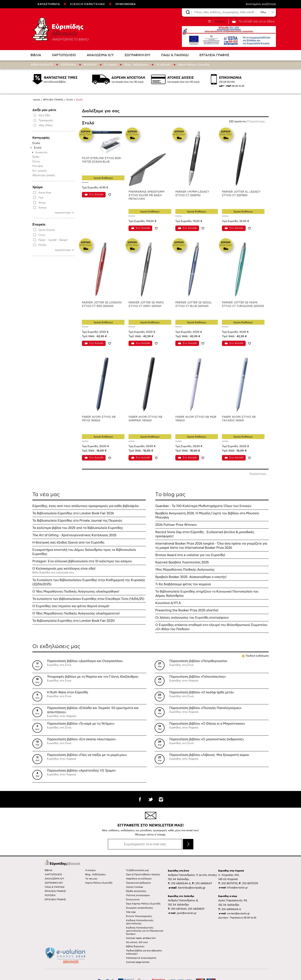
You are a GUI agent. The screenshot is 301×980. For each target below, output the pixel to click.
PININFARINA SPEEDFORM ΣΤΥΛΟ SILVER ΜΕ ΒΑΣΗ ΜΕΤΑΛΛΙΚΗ (146, 195)
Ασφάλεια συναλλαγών (139, 879)
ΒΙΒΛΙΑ (36, 55)
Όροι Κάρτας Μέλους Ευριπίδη (143, 904)
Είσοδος (220, 21)
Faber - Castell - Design (53, 240)
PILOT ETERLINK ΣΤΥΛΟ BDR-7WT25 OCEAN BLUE (102, 160)
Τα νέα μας (163, 65)
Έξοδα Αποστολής (136, 891)
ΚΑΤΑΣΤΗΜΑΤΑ (49, 4)
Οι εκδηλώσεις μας (56, 646)
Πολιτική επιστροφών (138, 895)
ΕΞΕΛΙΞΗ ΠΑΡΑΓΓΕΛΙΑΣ (88, 4)
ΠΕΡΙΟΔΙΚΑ (68, 65)
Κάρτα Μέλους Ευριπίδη (194, 65)
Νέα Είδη (44, 115)
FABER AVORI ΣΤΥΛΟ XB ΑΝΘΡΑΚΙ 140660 (145, 419)
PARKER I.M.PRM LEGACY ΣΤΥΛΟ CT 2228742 (192, 194)
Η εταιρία (110, 65)
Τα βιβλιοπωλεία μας (138, 870)
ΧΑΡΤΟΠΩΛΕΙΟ (64, 55)
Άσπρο (43, 208)
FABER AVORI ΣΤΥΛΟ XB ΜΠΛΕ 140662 (99, 419)
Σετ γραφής (40, 171)
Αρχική (36, 100)
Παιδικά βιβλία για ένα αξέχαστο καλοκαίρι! (144, 952)
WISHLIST (209, 21)
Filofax (43, 245)
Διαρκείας (41, 152)
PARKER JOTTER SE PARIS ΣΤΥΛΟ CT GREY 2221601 (146, 304)
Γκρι (41, 198)
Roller (36, 157)
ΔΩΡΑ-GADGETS (42, 65)
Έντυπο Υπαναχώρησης (139, 916)
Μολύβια (38, 166)
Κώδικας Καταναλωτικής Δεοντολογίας (140, 922)
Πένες (36, 162)
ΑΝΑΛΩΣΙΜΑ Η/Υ (100, 55)
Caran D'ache (47, 230)
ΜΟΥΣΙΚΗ (90, 65)
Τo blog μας (170, 494)
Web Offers (46, 125)
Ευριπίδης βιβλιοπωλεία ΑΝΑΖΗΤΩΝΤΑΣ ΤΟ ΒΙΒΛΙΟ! (61, 29)
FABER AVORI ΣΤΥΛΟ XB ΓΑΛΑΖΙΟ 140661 (239, 419)
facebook (140, 799)
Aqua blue (45, 193)
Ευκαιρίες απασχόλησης (140, 908)
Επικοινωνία (133, 900)
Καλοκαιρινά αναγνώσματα (141, 958)
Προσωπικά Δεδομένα (138, 883)
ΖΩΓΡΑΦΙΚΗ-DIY (137, 55)
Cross (42, 235)
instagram (161, 799)
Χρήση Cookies (135, 887)
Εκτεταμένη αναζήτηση (261, 4)
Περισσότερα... (257, 122)
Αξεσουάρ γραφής (44, 175)
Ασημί (42, 203)
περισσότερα (63, 213)
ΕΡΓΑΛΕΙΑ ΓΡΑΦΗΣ (214, 55)
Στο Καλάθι (96, 195)
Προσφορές (46, 120)
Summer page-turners (138, 962)
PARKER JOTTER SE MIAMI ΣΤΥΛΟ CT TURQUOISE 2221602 (243, 304)
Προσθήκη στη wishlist (110, 195)
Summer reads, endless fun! (141, 938)
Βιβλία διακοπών (135, 947)
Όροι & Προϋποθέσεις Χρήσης (143, 875)
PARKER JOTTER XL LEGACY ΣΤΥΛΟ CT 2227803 (241, 194)
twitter (150, 799)
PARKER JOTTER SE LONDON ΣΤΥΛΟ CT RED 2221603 (102, 304)
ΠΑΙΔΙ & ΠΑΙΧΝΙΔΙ (175, 55)
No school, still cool (137, 942)
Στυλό (70, 100)
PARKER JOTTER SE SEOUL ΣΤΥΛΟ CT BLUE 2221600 (194, 304)
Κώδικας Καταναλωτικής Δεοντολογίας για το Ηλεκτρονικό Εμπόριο (145, 931)
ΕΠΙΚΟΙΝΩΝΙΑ (126, 4)
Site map (131, 912)
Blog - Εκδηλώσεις (136, 65)
